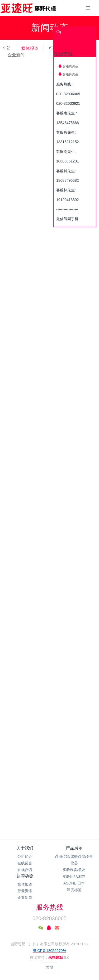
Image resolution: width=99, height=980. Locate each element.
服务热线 (50, 907)
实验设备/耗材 (74, 870)
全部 (6, 48)
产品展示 (74, 848)
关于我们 (25, 848)
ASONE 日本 (74, 883)
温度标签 (74, 890)
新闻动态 (25, 876)
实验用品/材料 (74, 877)
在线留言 (25, 863)
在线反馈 (25, 870)
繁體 (50, 967)
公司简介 (25, 856)
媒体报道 (30, 48)
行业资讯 (25, 891)
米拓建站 (56, 958)
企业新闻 (16, 55)
